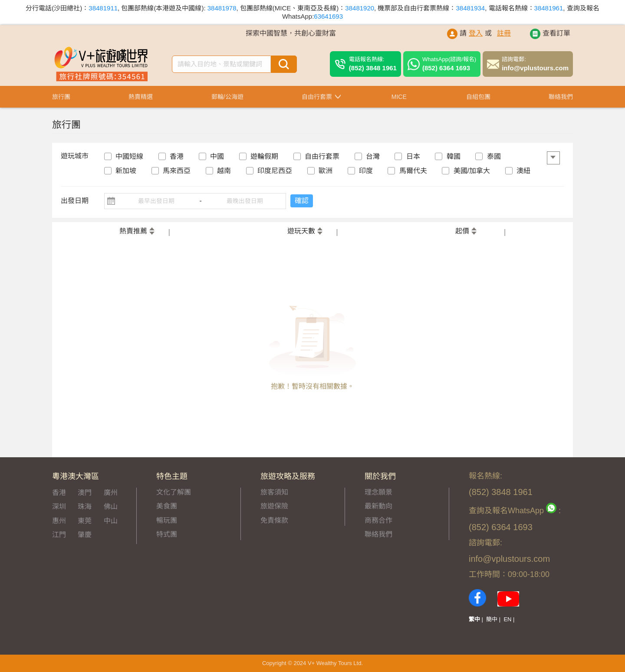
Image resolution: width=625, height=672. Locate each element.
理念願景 (378, 492)
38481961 (549, 8)
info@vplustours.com (535, 64)
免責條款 (274, 520)
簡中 (492, 619)
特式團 (167, 534)
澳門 (85, 493)
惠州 (59, 521)
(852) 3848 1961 (373, 64)
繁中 (474, 619)
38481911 (103, 8)
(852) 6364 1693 (449, 64)
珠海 (85, 506)
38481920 (360, 8)
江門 (59, 535)
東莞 (85, 521)
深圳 (59, 506)
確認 (307, 201)
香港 (59, 493)
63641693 (328, 16)
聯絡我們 (378, 534)
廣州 (111, 493)
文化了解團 (174, 492)
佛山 (111, 506)
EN (507, 619)
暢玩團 (167, 520)
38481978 (222, 8)
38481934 (470, 8)
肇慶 (85, 535)
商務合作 (378, 520)
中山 (111, 521)
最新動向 (378, 506)
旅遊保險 (274, 506)
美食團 (167, 506)
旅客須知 (274, 492)
